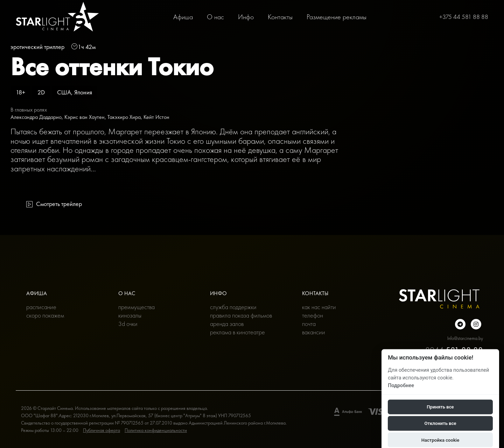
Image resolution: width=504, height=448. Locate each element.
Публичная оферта (101, 430)
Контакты (280, 17)
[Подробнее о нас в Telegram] (460, 324)
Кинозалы (130, 315)
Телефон (313, 315)
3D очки (128, 324)
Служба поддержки (233, 307)
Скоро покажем (45, 315)
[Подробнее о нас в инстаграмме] (476, 324)
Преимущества (136, 307)
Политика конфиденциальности (156, 430)
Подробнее (401, 385)
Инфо (246, 17)
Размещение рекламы (337, 17)
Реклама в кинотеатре (237, 332)
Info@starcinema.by (465, 338)
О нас (215, 17)
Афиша (183, 17)
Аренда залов (227, 324)
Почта (309, 324)
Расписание (41, 307)
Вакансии (314, 332)
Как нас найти (319, 307)
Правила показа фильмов (241, 315)
